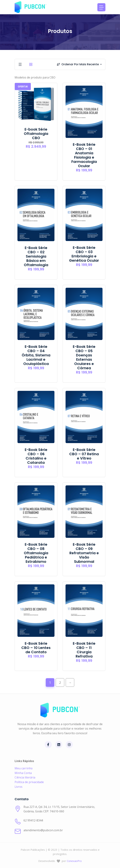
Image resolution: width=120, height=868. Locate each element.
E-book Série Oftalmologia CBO (36, 134)
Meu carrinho (24, 768)
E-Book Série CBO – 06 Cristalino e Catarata (36, 456)
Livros (19, 787)
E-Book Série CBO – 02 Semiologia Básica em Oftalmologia (36, 256)
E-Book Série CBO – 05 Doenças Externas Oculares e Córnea (84, 357)
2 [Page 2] (60, 682)
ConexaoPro (74, 861)
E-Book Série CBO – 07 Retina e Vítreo (84, 454)
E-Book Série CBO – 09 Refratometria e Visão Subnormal (84, 553)
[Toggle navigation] (101, 7)
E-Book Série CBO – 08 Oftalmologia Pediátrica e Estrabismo (36, 553)
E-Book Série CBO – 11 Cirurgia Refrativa (84, 650)
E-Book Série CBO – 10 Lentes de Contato (36, 648)
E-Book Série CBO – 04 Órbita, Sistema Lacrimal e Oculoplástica (36, 355)
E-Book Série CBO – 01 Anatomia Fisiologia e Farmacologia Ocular (84, 155)
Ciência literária (25, 777)
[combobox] (83, 64)
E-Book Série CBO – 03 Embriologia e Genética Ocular (84, 254)
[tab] (20, 64)
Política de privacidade (29, 782)
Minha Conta (23, 773)
